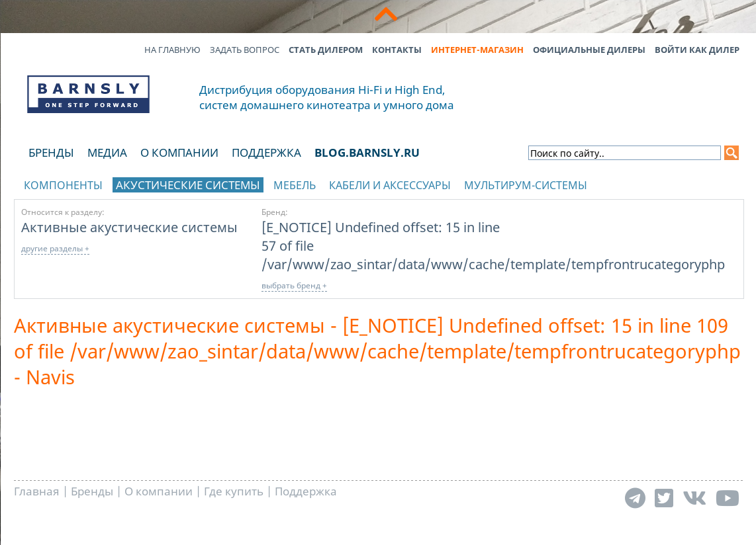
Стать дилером (326, 50)
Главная (37, 491)
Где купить (234, 491)
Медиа (107, 152)
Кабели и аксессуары (390, 185)
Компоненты (63, 185)
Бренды (51, 152)
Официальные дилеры (589, 50)
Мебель (295, 185)
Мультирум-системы (526, 185)
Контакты (397, 50)
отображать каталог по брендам (660, 183)
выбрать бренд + (294, 285)
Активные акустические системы (129, 227)
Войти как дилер (697, 50)
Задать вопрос (245, 50)
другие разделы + (55, 248)
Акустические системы (188, 185)
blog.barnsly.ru (367, 152)
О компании (179, 152)
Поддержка (266, 152)
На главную (172, 50)
